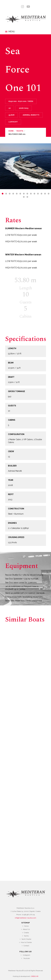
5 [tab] (17, 194)
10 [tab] (34, 194)
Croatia (26, 933)
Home (11, 131)
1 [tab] (3, 194)
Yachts (20, 131)
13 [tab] (45, 194)
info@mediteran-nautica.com (26, 918)
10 (10, 108)
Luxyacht (13, 122)
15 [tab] (24, 197)
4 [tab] (13, 194)
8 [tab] (27, 194)
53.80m (11, 115)
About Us (26, 929)
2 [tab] (6, 194)
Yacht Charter (26, 939)
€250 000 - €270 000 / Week (21, 101)
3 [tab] (10, 194)
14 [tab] (49, 194)
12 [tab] (41, 194)
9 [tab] (31, 194)
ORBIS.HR (35, 976)
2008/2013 (24, 108)
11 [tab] (38, 194)
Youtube (27, 958)
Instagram (27, 955)
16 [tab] (27, 197)
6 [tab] (20, 194)
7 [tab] (24, 194)
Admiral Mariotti (31, 115)
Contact (26, 946)
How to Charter (26, 942)
